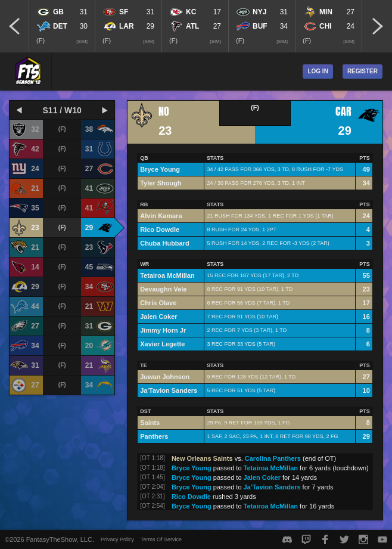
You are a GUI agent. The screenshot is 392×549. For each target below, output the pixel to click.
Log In (318, 71)
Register (363, 71)
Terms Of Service (161, 539)
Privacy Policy (117, 539)
